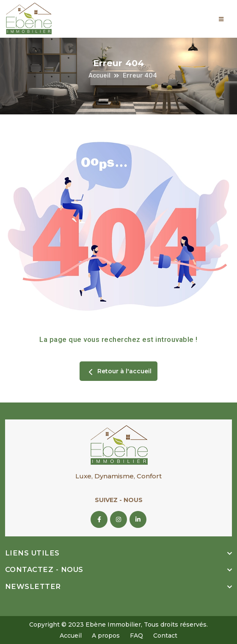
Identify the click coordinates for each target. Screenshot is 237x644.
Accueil (99, 76)
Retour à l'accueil (118, 372)
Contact (165, 636)
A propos (106, 636)
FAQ (136, 636)
